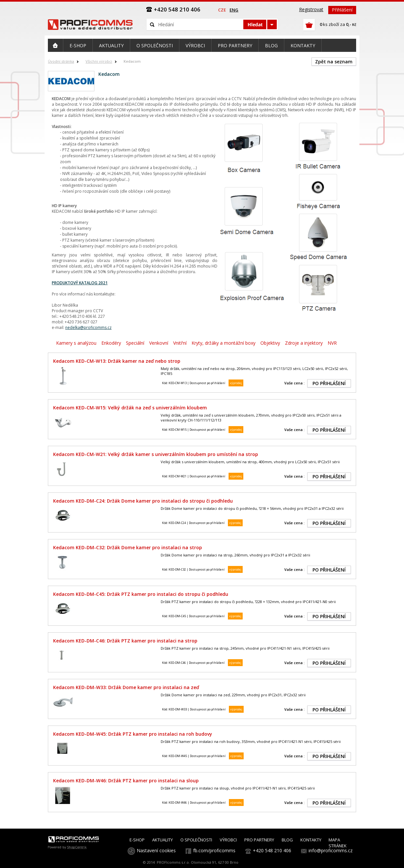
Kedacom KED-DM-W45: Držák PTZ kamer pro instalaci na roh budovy (133, 734)
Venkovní (159, 343)
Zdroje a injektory (304, 343)
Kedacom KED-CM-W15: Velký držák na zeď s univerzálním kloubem (130, 408)
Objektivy (270, 343)
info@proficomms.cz (331, 850)
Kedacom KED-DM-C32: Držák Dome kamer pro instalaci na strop (128, 547)
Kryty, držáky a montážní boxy (223, 343)
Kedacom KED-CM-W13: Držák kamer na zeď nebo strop (117, 361)
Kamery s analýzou (76, 343)
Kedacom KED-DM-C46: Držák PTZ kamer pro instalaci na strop (125, 641)
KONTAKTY (311, 840)
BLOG (287, 840)
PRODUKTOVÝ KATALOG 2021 (80, 283)
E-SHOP (137, 840)
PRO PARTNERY (259, 840)
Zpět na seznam (334, 62)
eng (234, 10)
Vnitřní (180, 343)
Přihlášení (342, 10)
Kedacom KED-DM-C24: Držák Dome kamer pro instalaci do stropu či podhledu (143, 501)
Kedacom (132, 61)
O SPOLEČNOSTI (196, 840)
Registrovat (311, 9)
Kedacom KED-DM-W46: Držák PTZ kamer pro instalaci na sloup (126, 781)
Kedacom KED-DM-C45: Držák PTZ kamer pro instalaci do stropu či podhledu (141, 594)
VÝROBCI (228, 840)
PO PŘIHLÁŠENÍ (329, 383)
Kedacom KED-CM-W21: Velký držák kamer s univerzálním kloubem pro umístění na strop (156, 454)
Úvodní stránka (61, 61)
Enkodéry (111, 343)
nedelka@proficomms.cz (88, 327)
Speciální (135, 343)
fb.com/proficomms (214, 850)
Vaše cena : (294, 383)
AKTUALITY (162, 840)
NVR (332, 343)
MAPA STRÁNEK (338, 843)
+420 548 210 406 (272, 850)
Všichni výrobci (99, 61)
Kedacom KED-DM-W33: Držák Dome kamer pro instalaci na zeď (126, 687)
